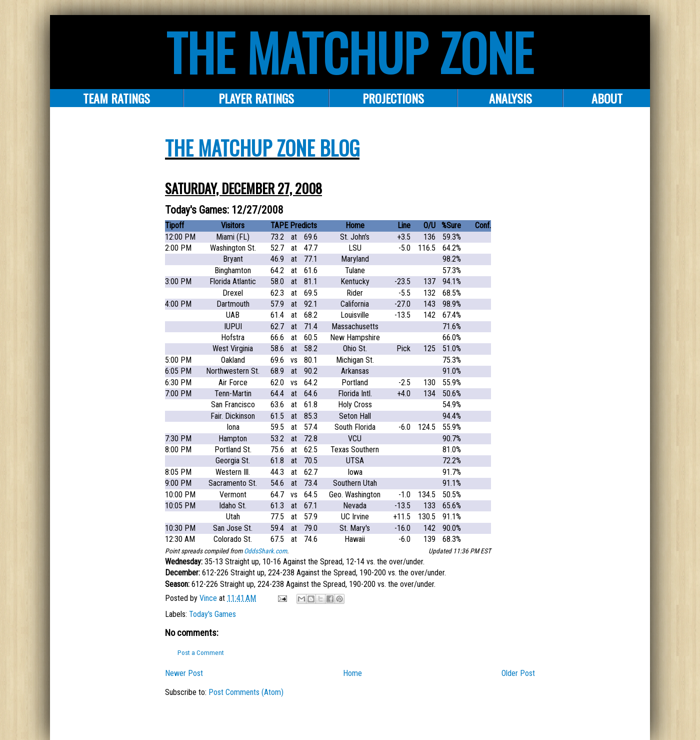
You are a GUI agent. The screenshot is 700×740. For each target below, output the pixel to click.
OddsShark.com (265, 551)
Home (352, 673)
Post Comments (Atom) (246, 692)
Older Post (518, 673)
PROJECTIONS (393, 98)
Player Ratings (256, 98)
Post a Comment (201, 653)
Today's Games (212, 614)
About (607, 98)
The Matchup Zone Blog (262, 148)
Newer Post (184, 673)
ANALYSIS (510, 98)
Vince (209, 598)
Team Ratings (116, 98)
